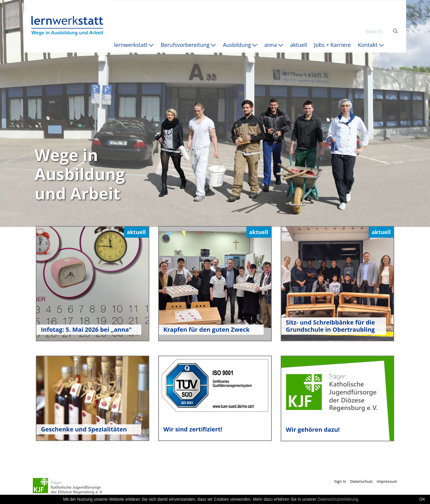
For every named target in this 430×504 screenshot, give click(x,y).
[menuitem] (134, 45)
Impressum (387, 481)
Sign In (340, 481)
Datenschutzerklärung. (338, 499)
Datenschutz (362, 481)
